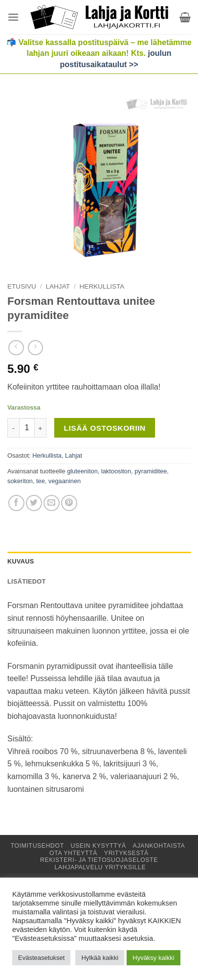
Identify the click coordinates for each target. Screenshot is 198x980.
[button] (13, 17)
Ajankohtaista (159, 846)
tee (41, 481)
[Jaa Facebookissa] (16, 503)
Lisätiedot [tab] (27, 581)
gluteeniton (82, 471)
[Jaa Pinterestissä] (69, 503)
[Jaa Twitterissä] (34, 503)
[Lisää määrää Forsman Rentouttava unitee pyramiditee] (41, 428)
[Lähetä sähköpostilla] (52, 503)
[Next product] (16, 348)
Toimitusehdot (37, 846)
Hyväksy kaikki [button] (153, 958)
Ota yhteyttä (73, 853)
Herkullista (102, 286)
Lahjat (58, 286)
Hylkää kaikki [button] (100, 958)
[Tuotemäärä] (27, 428)
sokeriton (20, 481)
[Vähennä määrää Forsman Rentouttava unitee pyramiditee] (13, 428)
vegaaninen (65, 481)
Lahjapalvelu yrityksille (100, 867)
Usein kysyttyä (99, 846)
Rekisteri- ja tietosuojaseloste (99, 860)
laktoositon (116, 471)
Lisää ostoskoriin (105, 428)
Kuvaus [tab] (21, 561)
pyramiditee (151, 471)
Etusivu (22, 286)
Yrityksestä (126, 853)
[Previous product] (35, 348)
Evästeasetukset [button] (41, 958)
